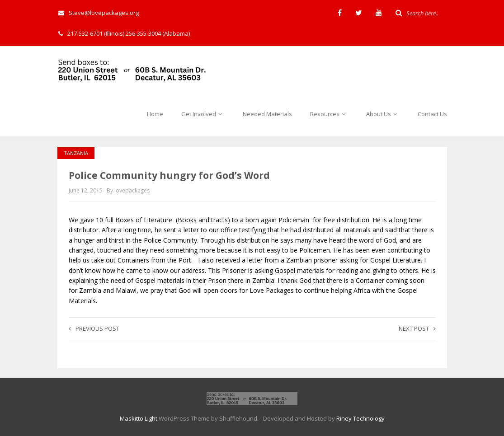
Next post (417, 328)
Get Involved (203, 114)
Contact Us (432, 114)
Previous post (94, 328)
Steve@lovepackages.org (99, 13)
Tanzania (76, 153)
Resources (329, 114)
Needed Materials (267, 114)
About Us (383, 114)
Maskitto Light (139, 418)
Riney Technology (360, 418)
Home (155, 114)
